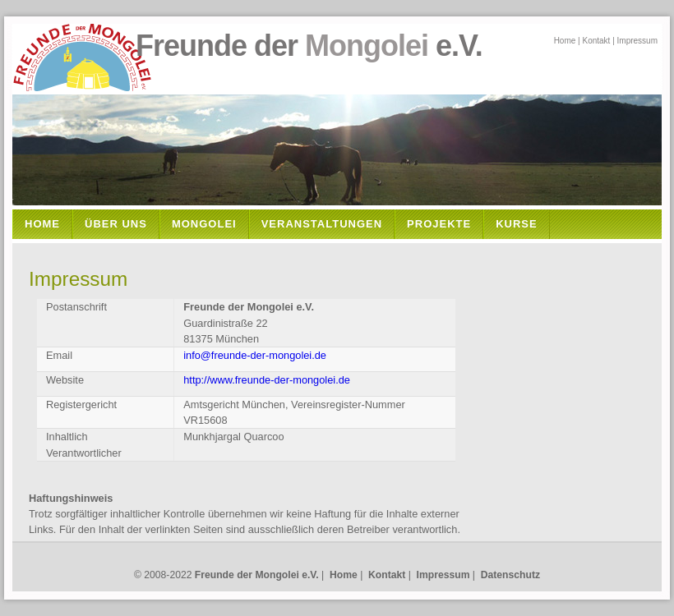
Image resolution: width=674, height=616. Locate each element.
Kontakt (596, 41)
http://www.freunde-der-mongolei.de (267, 380)
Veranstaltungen (322, 224)
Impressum (637, 41)
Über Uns (116, 224)
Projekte (439, 224)
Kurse (517, 224)
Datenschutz (510, 575)
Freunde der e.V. (254, 46)
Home (565, 41)
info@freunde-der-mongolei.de (255, 355)
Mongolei (204, 224)
